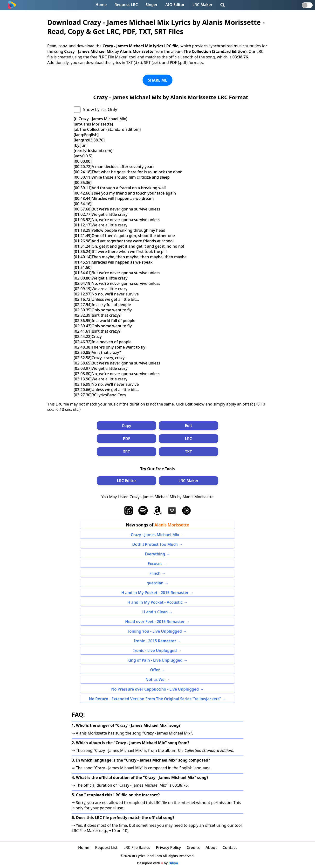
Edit (188, 426)
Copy (127, 426)
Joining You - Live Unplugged (155, 631)
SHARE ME (157, 80)
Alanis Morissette (172, 525)
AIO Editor (175, 5)
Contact (230, 847)
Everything (155, 554)
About (211, 847)
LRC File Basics (137, 847)
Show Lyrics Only (100, 109)
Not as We (155, 679)
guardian (155, 583)
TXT (188, 452)
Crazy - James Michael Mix (155, 535)
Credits (193, 847)
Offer (155, 670)
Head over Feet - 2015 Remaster (155, 622)
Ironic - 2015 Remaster (155, 641)
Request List (106, 847)
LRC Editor (127, 481)
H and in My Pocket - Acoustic (155, 602)
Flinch (155, 573)
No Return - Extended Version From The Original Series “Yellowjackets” (155, 699)
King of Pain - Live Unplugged (155, 660)
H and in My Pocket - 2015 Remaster (155, 593)
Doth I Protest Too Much (155, 544)
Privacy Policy (168, 847)
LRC (188, 439)
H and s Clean (155, 612)
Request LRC (126, 5)
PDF (127, 439)
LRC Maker (202, 5)
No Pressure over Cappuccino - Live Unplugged (155, 689)
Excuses (155, 564)
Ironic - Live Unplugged (155, 651)
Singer (152, 5)
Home (101, 5)
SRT (126, 452)
